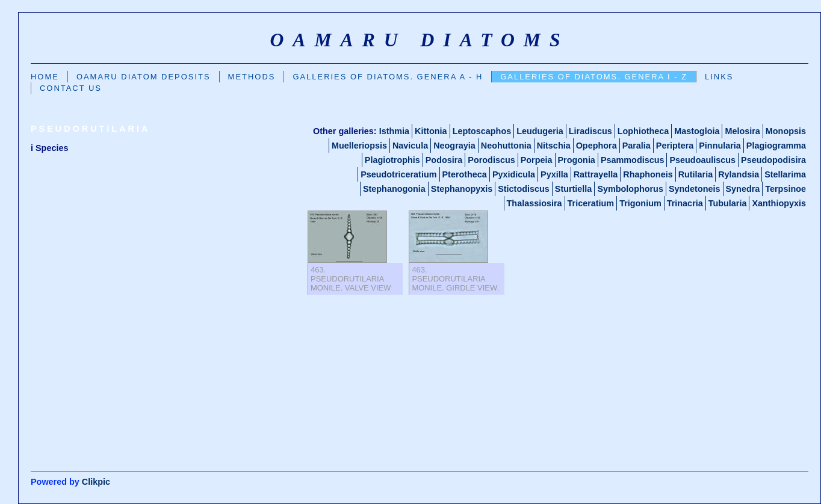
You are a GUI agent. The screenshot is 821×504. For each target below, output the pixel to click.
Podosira (444, 160)
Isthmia (394, 131)
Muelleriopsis (359, 146)
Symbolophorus (630, 189)
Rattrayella (596, 174)
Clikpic (96, 482)
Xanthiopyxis (779, 203)
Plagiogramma (776, 146)
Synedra (743, 189)
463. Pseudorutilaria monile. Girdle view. (455, 279)
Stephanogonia (394, 189)
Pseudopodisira (773, 160)
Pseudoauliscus (702, 160)
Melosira (742, 131)
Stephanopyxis (462, 189)
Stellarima (785, 174)
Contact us (71, 88)
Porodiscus (491, 160)
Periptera (675, 146)
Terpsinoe (785, 189)
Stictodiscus (524, 189)
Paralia (637, 146)
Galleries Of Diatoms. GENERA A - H (388, 77)
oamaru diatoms (419, 40)
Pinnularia (720, 146)
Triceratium (591, 203)
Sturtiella (574, 189)
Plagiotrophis (392, 160)
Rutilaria (696, 174)
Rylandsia (739, 174)
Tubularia (728, 203)
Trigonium (640, 203)
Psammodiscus (633, 160)
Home (45, 77)
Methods (252, 77)
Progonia (577, 160)
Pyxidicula (514, 174)
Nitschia (554, 146)
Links (719, 77)
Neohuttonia (506, 146)
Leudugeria (540, 131)
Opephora (596, 146)
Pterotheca (465, 174)
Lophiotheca (643, 131)
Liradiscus (590, 131)
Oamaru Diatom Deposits (144, 77)
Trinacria (685, 203)
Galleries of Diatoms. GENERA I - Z (594, 77)
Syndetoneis (695, 189)
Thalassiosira (534, 203)
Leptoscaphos (482, 131)
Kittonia (431, 131)
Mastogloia (697, 131)
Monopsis (786, 131)
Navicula (410, 146)
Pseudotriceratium (398, 174)
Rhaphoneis (648, 174)
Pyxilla (554, 174)
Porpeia (537, 160)
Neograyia (454, 146)
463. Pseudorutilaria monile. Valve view (351, 279)
